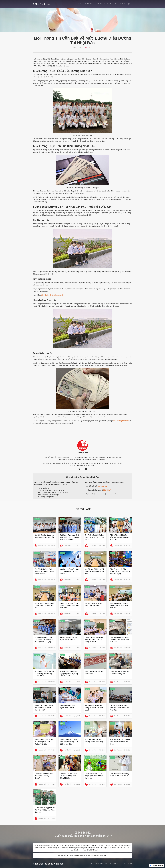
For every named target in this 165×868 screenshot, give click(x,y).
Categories (99, 863)
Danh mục (89, 4)
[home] (41, 4)
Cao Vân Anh (82, 453)
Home (79, 4)
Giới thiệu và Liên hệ (104, 4)
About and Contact (112, 863)
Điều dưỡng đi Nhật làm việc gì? (52, 295)
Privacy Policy (127, 863)
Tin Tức (88, 48)
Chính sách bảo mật (123, 4)
